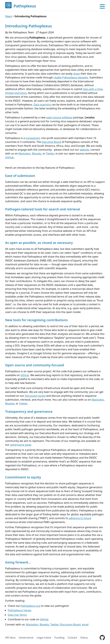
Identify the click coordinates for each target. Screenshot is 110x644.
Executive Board (51, 142)
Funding (59, 638)
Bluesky (37, 154)
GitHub (9, 157)
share (77, 74)
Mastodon (25, 154)
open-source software (59, 117)
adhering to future (80, 518)
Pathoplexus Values (20, 610)
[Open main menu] (102, 6)
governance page (21, 445)
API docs (10, 638)
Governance (26, 638)
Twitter (50, 154)
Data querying (42, 105)
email (85, 625)
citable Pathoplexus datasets (71, 77)
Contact (72, 638)
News (8, 16)
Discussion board (35, 396)
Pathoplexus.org (30, 606)
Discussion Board (70, 625)
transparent (33, 138)
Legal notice (44, 638)
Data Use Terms (17, 615)
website (84, 150)
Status (84, 638)
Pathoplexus (25, 6)
